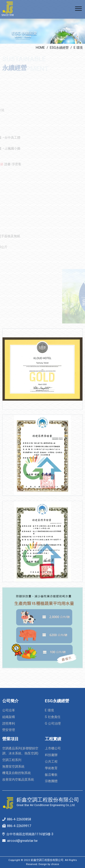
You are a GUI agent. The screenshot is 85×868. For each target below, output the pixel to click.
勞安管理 (9, 730)
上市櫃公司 (53, 748)
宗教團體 (51, 781)
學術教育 (51, 768)
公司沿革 (9, 710)
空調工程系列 (12, 760)
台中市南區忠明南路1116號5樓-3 (30, 834)
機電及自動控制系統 (17, 773)
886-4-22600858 (19, 819)
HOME (40, 48)
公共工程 (51, 762)
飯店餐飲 (51, 775)
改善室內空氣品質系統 (18, 780)
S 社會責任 (53, 717)
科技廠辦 (51, 755)
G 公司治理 (53, 724)
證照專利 (9, 724)
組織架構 (9, 717)
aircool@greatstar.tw (22, 841)
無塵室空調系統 (13, 767)
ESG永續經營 (59, 48)
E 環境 (78, 48)
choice (55, 864)
